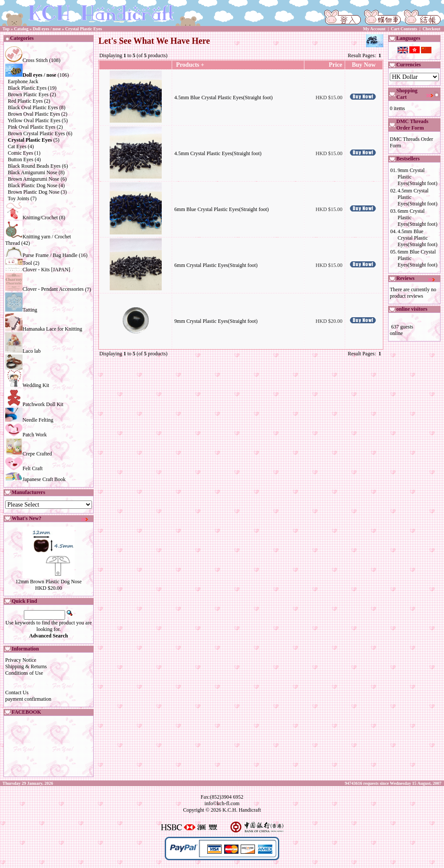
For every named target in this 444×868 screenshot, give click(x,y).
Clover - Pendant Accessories (44, 289)
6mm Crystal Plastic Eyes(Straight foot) (216, 265)
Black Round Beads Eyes (34, 166)
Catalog (21, 29)
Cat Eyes (17, 146)
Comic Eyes (20, 153)
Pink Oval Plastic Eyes (32, 127)
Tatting (21, 310)
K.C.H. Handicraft (242, 810)
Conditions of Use (24, 673)
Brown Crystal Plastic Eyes (36, 133)
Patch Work (26, 435)
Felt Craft (24, 468)
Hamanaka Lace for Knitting (44, 329)
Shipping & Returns (26, 666)
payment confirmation (28, 699)
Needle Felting (29, 420)
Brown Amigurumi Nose (34, 179)
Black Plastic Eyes (27, 88)
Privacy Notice (21, 660)
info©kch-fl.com (222, 803)
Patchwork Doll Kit (34, 404)
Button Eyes (21, 159)
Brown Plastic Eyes (28, 94)
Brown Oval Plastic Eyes (34, 114)
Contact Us (17, 692)
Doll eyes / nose (47, 29)
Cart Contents (404, 29)
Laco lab (23, 351)
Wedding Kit (27, 385)
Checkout (431, 29)
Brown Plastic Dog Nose (34, 192)
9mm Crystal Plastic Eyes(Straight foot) (216, 321)
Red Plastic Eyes (25, 101)
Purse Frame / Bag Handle (41, 255)
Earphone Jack (23, 81)
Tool (19, 263)
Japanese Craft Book (35, 479)
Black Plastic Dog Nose (33, 185)
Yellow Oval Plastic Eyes (34, 120)
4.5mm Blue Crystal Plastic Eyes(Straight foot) (224, 98)
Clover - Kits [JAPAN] (38, 270)
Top (6, 29)
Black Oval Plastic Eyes (33, 107)
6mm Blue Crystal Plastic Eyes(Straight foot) (222, 209)
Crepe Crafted (29, 454)
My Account (374, 29)
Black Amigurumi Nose (33, 172)
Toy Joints (19, 198)
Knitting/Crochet (31, 218)
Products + (189, 65)
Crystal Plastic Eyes (83, 29)
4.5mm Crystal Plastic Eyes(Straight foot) (218, 153)
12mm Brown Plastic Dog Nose (49, 582)
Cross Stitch (26, 60)
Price (335, 65)
